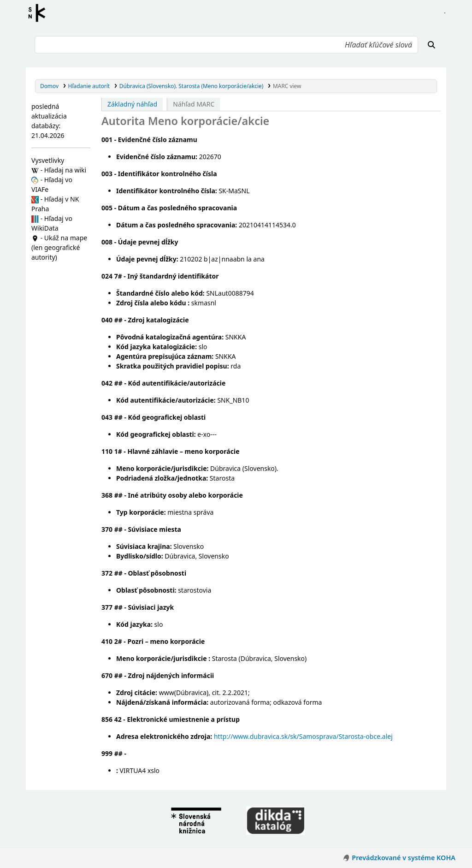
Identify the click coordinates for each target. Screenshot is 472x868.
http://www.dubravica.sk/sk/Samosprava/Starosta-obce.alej (303, 736)
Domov (49, 86)
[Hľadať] (431, 45)
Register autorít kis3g (40, 13)
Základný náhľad (132, 104)
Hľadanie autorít (89, 86)
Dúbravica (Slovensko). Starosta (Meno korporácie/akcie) (192, 86)
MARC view (287, 86)
